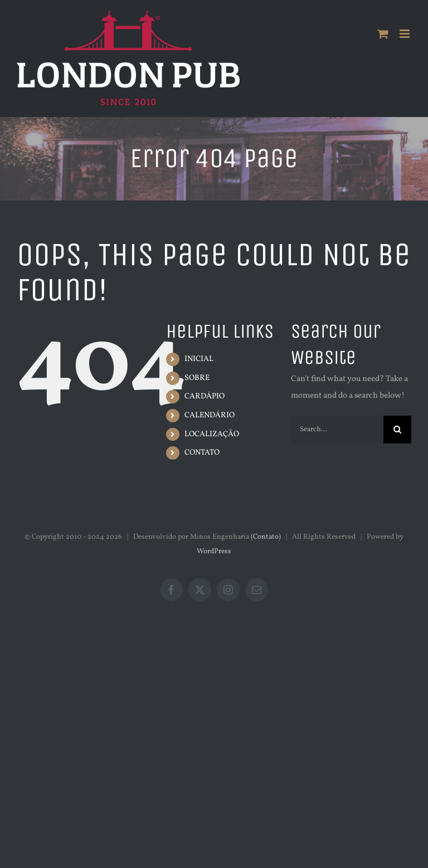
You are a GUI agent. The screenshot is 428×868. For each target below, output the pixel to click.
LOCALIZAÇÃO (212, 434)
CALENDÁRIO (210, 415)
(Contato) (266, 537)
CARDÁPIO (205, 396)
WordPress (214, 552)
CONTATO (202, 453)
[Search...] (337, 430)
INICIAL (199, 359)
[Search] (397, 430)
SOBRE (197, 378)
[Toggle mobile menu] (405, 34)
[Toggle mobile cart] (383, 34)
